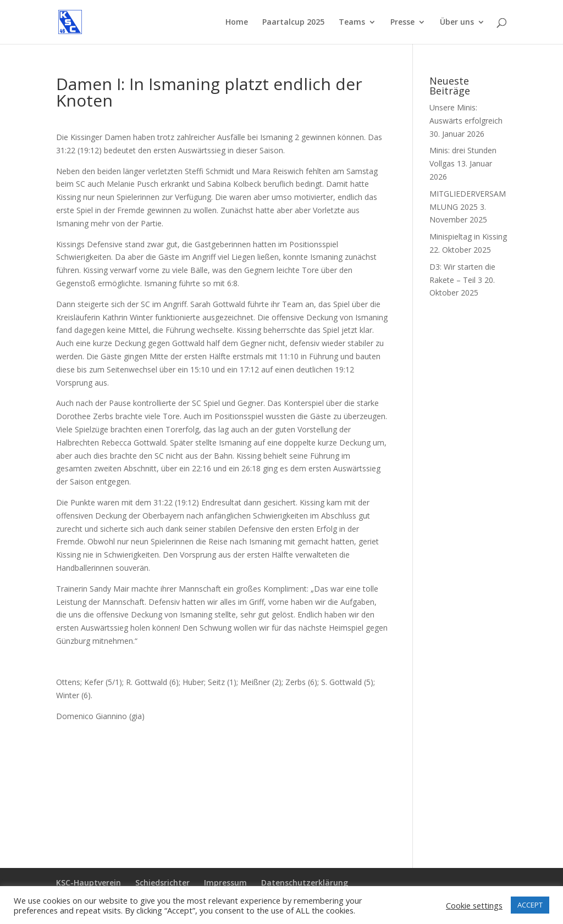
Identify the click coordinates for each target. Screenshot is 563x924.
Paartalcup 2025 (293, 23)
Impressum (225, 883)
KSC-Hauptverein (89, 883)
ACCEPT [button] (530, 905)
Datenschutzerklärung (305, 883)
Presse (402, 23)
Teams (352, 23)
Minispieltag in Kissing (468, 236)
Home (237, 23)
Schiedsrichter (162, 883)
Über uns (457, 23)
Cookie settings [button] (474, 905)
